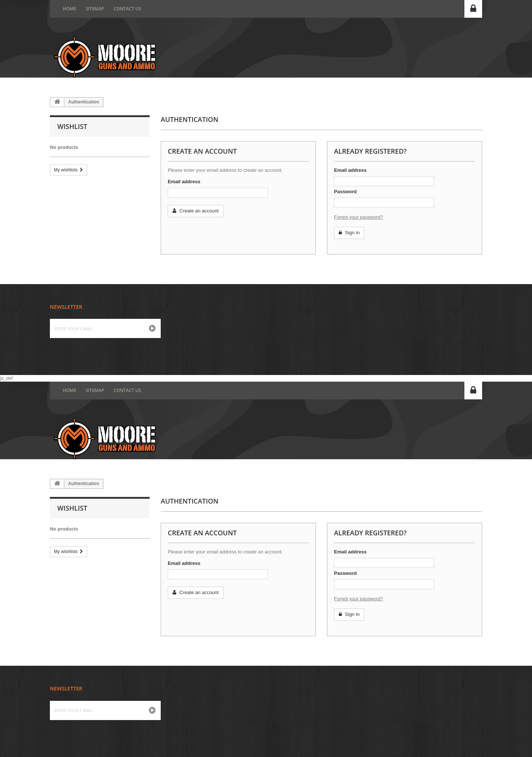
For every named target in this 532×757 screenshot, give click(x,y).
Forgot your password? (359, 217)
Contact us (127, 9)
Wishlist (72, 126)
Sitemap (95, 9)
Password (345, 192)
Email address (184, 182)
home (69, 9)
